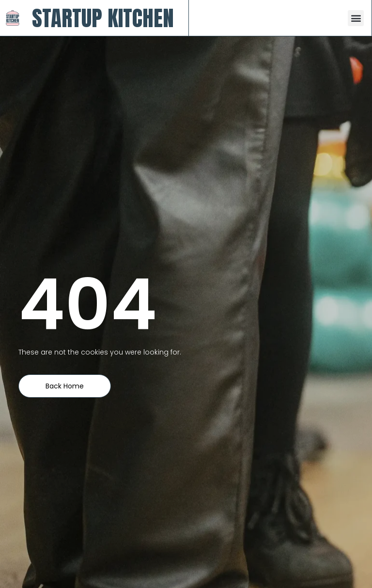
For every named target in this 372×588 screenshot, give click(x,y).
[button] (356, 18)
